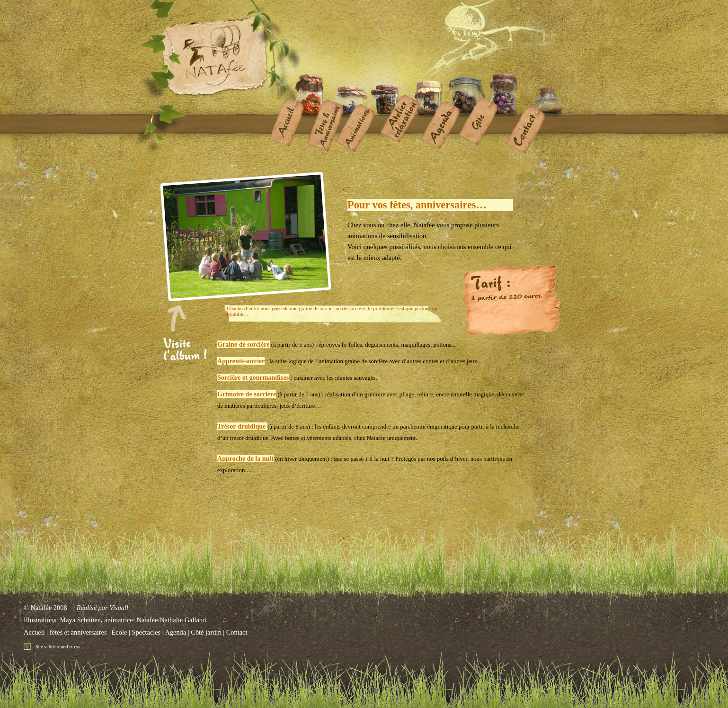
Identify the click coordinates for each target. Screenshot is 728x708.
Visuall (119, 608)
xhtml (62, 647)
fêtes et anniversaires (78, 632)
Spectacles (146, 632)
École (120, 632)
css (77, 647)
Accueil (34, 632)
